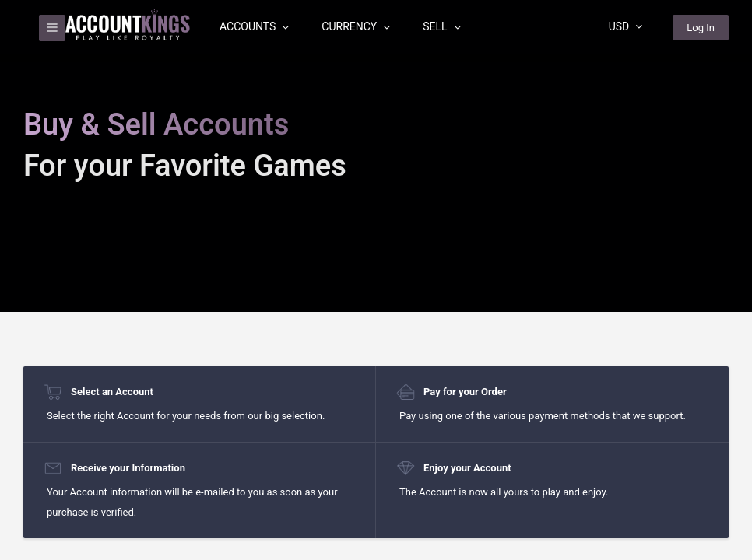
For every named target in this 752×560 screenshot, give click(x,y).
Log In (701, 28)
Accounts (254, 26)
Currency (356, 26)
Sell (441, 26)
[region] (376, 280)
